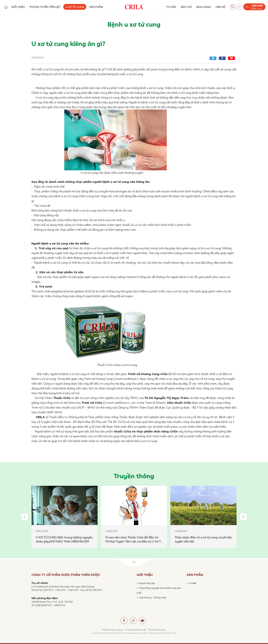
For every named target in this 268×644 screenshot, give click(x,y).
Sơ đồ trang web (158, 630)
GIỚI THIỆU (18, 7)
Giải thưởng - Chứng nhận (153, 598)
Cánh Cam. (171, 633)
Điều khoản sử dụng (113, 630)
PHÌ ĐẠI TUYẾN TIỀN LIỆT (45, 7)
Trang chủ (6, 7)
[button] (25, 517)
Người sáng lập (147, 583)
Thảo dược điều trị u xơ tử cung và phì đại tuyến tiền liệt (203, 539)
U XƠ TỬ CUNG (75, 7)
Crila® (193, 583)
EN (240, 7)
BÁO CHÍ (186, 7)
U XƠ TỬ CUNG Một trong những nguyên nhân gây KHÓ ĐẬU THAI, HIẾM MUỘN (64, 539)
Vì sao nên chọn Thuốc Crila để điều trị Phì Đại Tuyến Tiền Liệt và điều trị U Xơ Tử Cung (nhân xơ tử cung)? (134, 539)
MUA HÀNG (204, 7)
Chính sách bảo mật (136, 630)
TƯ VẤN (171, 7)
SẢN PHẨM (96, 7)
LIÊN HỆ (220, 7)
